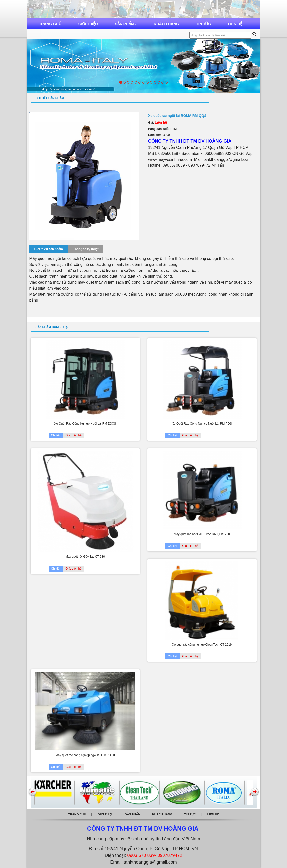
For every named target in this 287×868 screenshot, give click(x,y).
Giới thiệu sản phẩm (49, 249)
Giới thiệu (88, 24)
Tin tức (204, 24)
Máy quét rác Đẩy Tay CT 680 (85, 557)
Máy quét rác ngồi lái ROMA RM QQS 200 (202, 534)
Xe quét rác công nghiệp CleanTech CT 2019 (202, 645)
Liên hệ (235, 24)
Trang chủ (50, 24)
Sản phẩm (126, 24)
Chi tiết (56, 435)
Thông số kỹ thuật (86, 249)
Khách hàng (166, 24)
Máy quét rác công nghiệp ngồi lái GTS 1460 (85, 755)
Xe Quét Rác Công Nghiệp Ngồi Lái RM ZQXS (85, 424)
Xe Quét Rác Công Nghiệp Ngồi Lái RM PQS (202, 424)
